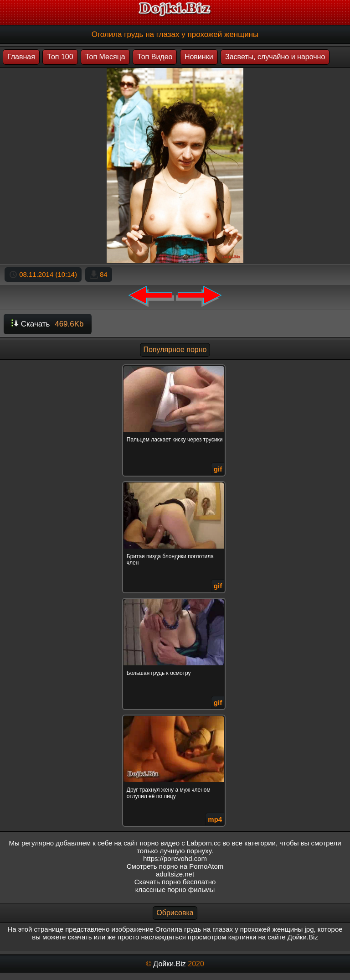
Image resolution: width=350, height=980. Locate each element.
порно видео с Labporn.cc (180, 843)
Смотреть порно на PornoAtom (175, 866)
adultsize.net (175, 874)
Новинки (199, 57)
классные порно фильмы (175, 889)
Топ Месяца (105, 57)
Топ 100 (60, 57)
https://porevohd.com (175, 858)
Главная (21, 57)
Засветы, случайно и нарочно (275, 57)
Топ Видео (155, 57)
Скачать (48, 324)
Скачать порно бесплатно (175, 882)
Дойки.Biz (169, 964)
